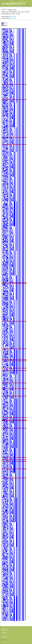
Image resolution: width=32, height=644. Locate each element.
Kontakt (4, 633)
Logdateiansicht (16, 3)
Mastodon (4, 640)
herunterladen (13, 16)
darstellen (13, 18)
